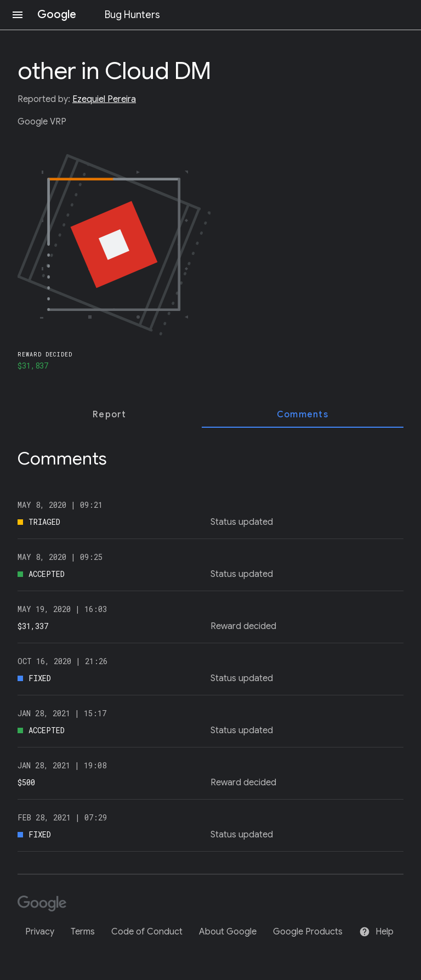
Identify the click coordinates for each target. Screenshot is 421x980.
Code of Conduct (147, 932)
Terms (83, 932)
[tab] (110, 415)
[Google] (46, 905)
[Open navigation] (18, 15)
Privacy (40, 932)
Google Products (308, 932)
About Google (228, 932)
